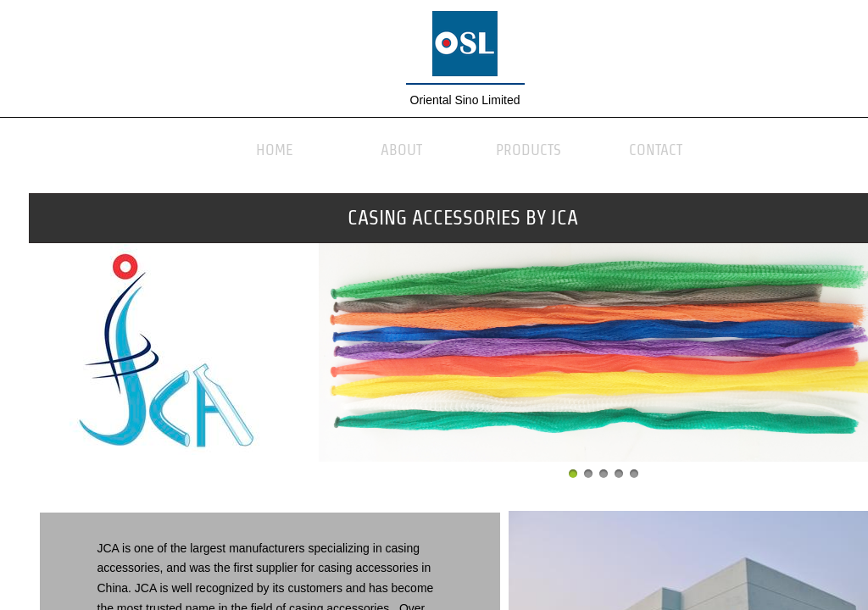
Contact (656, 150)
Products (529, 150)
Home (275, 150)
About (401, 150)
